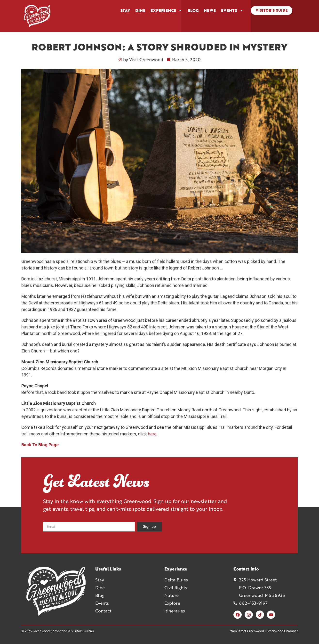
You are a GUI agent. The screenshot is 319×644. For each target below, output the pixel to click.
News (210, 10)
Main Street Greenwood (247, 631)
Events (232, 10)
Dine (140, 10)
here (152, 434)
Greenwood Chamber (282, 631)
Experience (166, 10)
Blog (193, 10)
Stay (125, 10)
